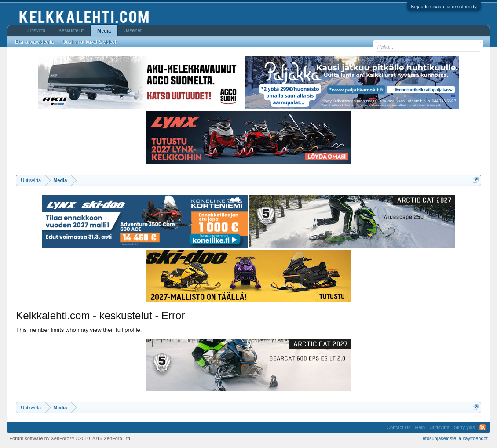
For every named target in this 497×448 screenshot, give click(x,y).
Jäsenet (133, 30)
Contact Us (398, 427)
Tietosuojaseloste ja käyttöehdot (453, 438)
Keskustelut (71, 30)
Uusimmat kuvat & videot (89, 42)
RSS (482, 427)
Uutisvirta (35, 30)
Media (104, 31)
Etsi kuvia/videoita (34, 42)
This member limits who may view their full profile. (79, 330)
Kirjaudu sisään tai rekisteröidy (444, 7)
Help (420, 427)
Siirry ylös (464, 427)
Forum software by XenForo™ (70, 438)
